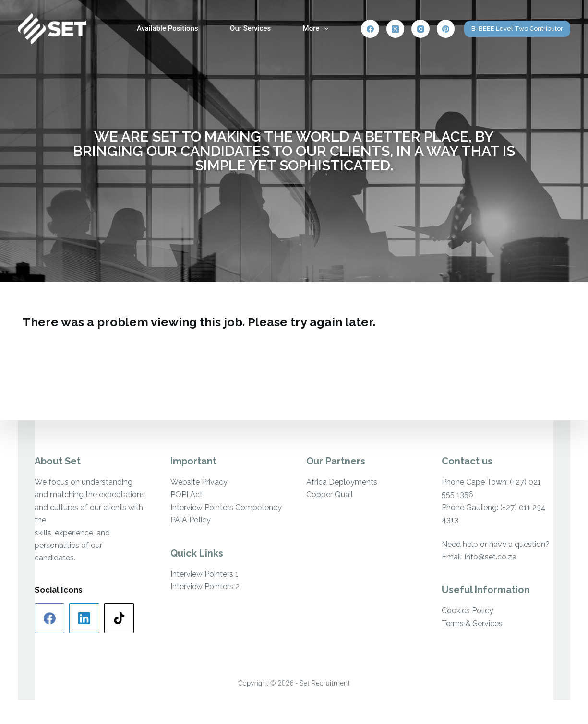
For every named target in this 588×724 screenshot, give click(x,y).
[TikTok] (119, 618)
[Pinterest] (446, 29)
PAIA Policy (191, 520)
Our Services (250, 28)
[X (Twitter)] (396, 29)
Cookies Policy (468, 611)
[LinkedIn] (84, 618)
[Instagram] (420, 29)
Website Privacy (199, 482)
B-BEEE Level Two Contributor (517, 29)
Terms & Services (472, 623)
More (318, 29)
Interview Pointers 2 (205, 587)
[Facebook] (370, 29)
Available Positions (168, 28)
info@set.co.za (491, 557)
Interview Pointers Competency (226, 507)
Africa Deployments (342, 482)
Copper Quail (330, 494)
